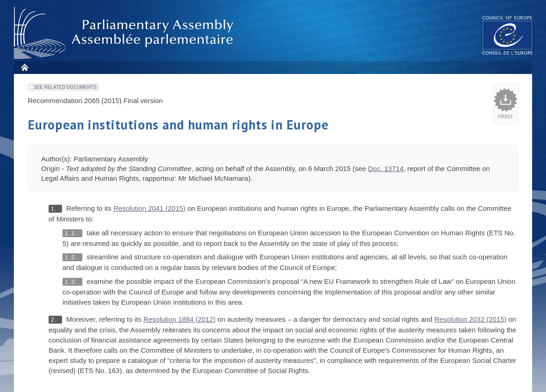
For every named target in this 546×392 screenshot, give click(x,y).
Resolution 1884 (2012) (180, 319)
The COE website (508, 35)
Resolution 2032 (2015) (471, 319)
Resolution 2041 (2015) (149, 208)
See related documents (65, 87)
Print (506, 116)
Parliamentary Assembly (125, 33)
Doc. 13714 (386, 168)
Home (24, 67)
